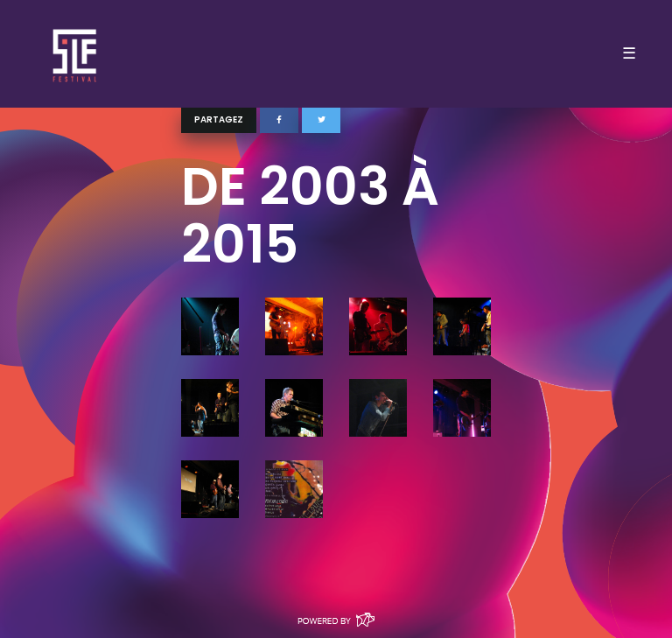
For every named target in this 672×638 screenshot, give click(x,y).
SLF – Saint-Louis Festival (76, 54)
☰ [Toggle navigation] (629, 53)
